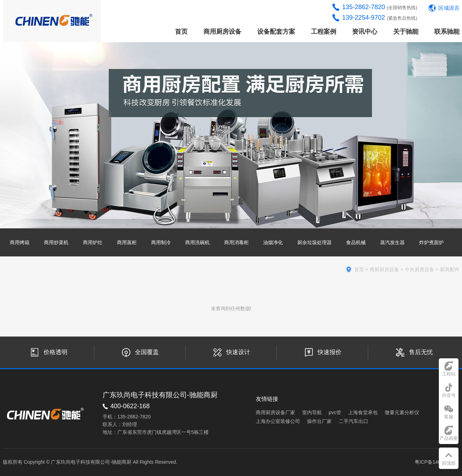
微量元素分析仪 (402, 412)
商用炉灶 (93, 242)
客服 (449, 417)
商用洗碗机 (197, 242)
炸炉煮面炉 (431, 242)
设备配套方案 (276, 32)
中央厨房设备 (419, 269)
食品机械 (356, 242)
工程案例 (324, 32)
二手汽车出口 (353, 421)
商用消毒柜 (236, 242)
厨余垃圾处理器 (314, 242)
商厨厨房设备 (384, 269)
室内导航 (312, 412)
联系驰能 (447, 32)
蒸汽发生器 (392, 242)
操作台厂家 (319, 421)
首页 (181, 32)
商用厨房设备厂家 (275, 412)
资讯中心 (365, 32)
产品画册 (449, 438)
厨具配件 (450, 269)
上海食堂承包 (363, 412)
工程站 (449, 374)
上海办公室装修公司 (278, 421)
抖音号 (449, 395)
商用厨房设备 (222, 32)
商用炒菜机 (56, 242)
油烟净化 (273, 242)
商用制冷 (161, 242)
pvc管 (335, 412)
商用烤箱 (20, 242)
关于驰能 (406, 32)
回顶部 (449, 463)
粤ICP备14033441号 (437, 462)
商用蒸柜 (127, 242)
